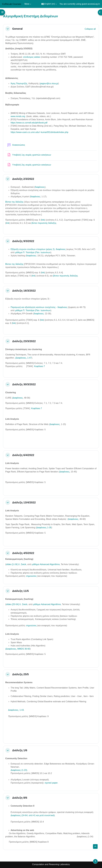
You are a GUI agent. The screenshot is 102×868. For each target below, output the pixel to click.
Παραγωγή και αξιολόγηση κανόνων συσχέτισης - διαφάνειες (39, 307)
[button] (49, 4)
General (17, 29)
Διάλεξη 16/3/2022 (24, 291)
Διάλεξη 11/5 (20, 591)
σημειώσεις (32, 576)
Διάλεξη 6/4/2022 (23, 455)
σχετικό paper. (51, 783)
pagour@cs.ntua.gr (49, 83)
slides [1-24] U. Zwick (16, 564)
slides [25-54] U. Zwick (17, 604)
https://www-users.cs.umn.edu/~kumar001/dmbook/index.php (39, 132)
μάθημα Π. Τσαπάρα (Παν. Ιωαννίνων (33, 252)
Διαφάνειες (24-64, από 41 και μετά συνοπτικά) (33, 815)
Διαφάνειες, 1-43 (16, 710)
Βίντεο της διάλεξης (14, 202)
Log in (97, 4)
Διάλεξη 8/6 (20, 798)
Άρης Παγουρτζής (19, 83)
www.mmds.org (18, 116)
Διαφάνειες (18, 398)
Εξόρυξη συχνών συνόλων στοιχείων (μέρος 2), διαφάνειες (38, 249)
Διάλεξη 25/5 (20, 674)
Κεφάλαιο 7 (39, 366)
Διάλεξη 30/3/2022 (24, 384)
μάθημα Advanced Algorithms (46, 564)
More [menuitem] (27, 4)
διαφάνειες (40, 187)
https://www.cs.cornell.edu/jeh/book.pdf (29, 123)
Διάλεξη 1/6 (20, 750)
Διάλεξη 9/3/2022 (23, 241)
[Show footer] (95, 861)
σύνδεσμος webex (32, 57)
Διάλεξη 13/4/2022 (24, 502)
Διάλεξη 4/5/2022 (23, 553)
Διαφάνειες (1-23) (19, 770)
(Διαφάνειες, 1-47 (23, 358)
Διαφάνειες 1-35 (44, 528)
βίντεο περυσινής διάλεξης (44, 223)
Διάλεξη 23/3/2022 (24, 341)
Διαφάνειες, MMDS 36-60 (18, 649)
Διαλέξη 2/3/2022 (23, 179)
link (43, 220)
